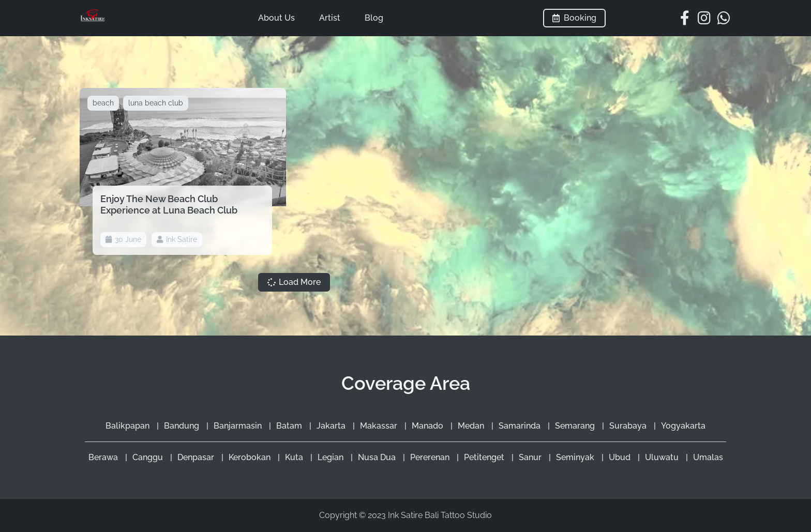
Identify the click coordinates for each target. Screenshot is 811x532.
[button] (294, 282)
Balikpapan (129, 426)
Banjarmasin (239, 426)
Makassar (380, 426)
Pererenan (431, 457)
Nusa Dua (378, 457)
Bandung (183, 426)
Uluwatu (663, 457)
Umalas (708, 457)
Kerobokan (251, 457)
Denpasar (197, 457)
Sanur (531, 457)
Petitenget (485, 457)
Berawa (104, 457)
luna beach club (156, 103)
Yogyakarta (683, 426)
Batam (290, 426)
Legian (332, 457)
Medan (472, 426)
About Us (276, 18)
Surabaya (629, 426)
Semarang (576, 426)
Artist (330, 18)
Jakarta (332, 426)
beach (103, 103)
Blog (374, 18)
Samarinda (521, 426)
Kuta (295, 457)
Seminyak (576, 457)
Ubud (621, 457)
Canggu (149, 457)
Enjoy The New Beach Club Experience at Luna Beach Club (169, 205)
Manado (429, 426)
